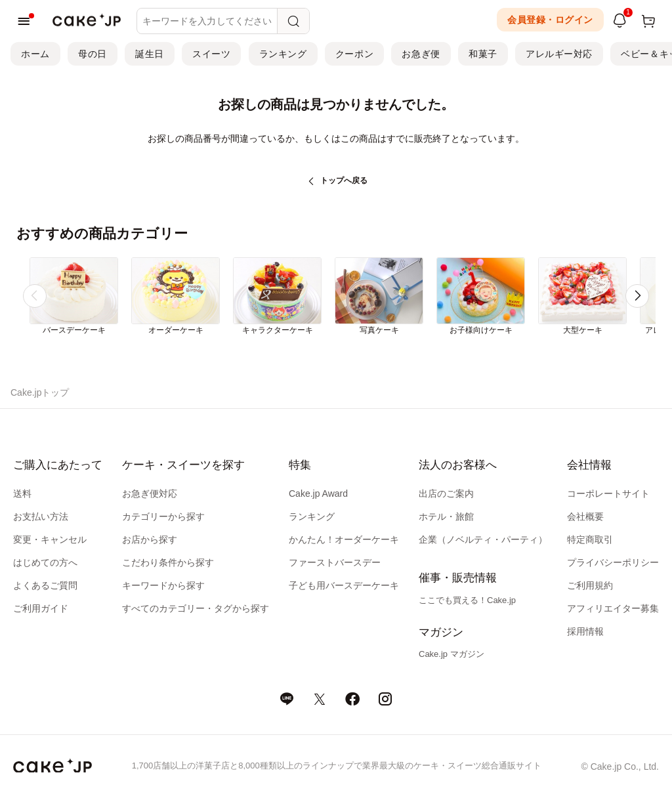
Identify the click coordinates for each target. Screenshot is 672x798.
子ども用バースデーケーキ (344, 585)
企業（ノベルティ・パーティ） (483, 539)
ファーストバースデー (335, 562)
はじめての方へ (45, 562)
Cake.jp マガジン (451, 654)
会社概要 (585, 516)
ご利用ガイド (41, 608)
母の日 (93, 54)
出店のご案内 (446, 493)
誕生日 (150, 54)
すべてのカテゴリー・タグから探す (196, 608)
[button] (637, 296)
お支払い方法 (41, 516)
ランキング (283, 54)
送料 (22, 493)
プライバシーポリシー (613, 562)
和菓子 (483, 54)
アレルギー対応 (559, 54)
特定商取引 (590, 539)
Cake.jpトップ (40, 392)
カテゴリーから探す (163, 516)
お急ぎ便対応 (150, 493)
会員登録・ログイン (550, 20)
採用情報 (585, 631)
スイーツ (211, 54)
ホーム (35, 54)
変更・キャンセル (50, 539)
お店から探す (150, 539)
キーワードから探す (163, 585)
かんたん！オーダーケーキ (344, 539)
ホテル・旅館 (446, 516)
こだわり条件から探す (168, 562)
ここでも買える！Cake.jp (467, 600)
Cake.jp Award (318, 493)
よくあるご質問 (45, 585)
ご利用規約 (590, 585)
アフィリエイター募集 (613, 608)
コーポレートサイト (608, 493)
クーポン (354, 54)
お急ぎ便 (421, 54)
